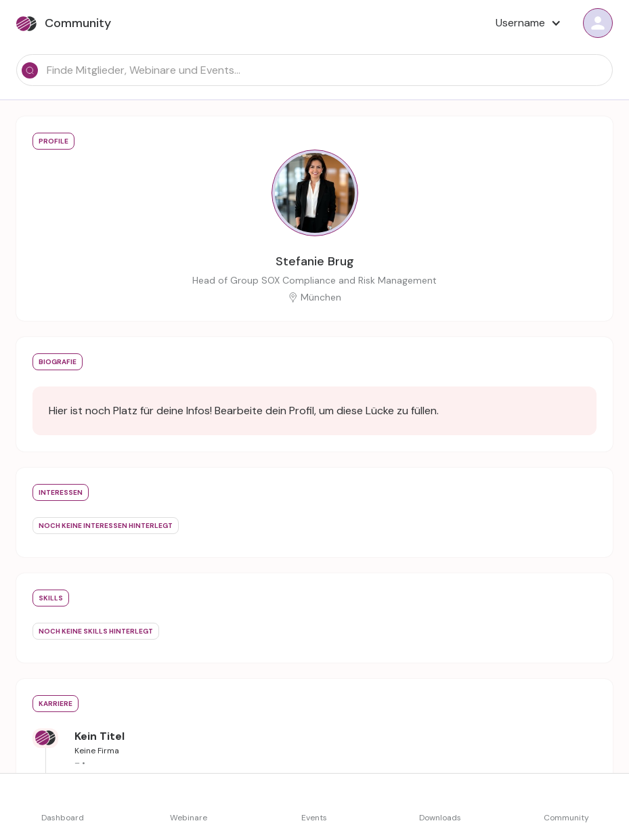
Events (314, 818)
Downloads (440, 818)
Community (566, 818)
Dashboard (63, 818)
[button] (527, 23)
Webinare (189, 818)
